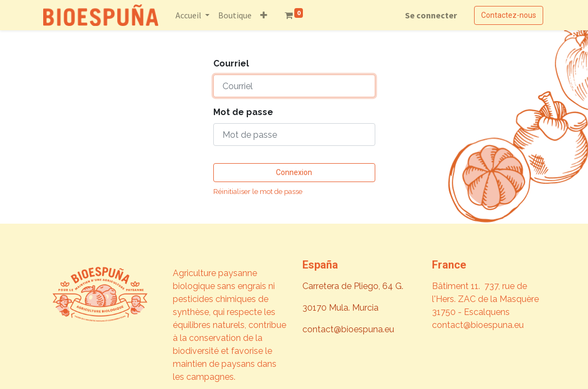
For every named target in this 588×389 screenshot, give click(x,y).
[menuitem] (235, 15)
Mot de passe (243, 112)
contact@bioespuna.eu (348, 329)
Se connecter (431, 15)
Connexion (294, 172)
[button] (264, 15)
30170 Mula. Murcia (340, 308)
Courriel (231, 63)
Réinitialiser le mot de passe (258, 192)
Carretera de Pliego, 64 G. (353, 286)
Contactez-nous (509, 15)
